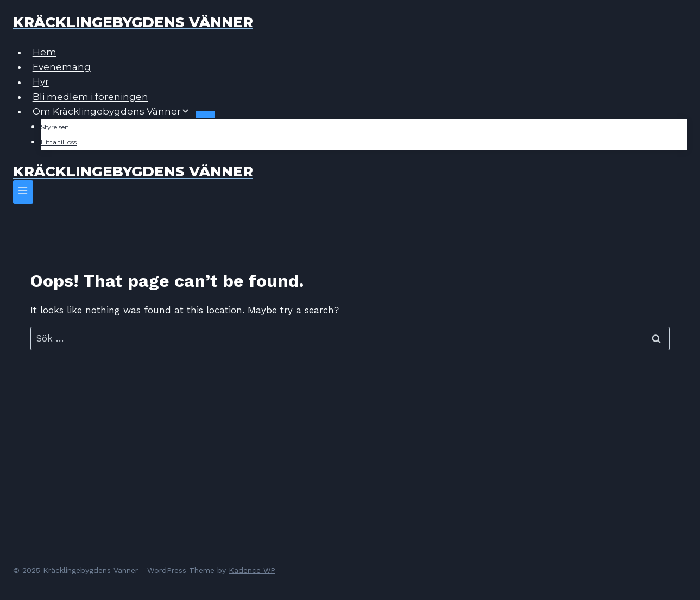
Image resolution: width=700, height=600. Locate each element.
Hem (45, 52)
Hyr (41, 82)
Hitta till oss (59, 142)
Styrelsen (55, 127)
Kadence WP (252, 570)
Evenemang (62, 67)
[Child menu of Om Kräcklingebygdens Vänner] (205, 115)
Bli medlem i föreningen (90, 97)
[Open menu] (23, 192)
